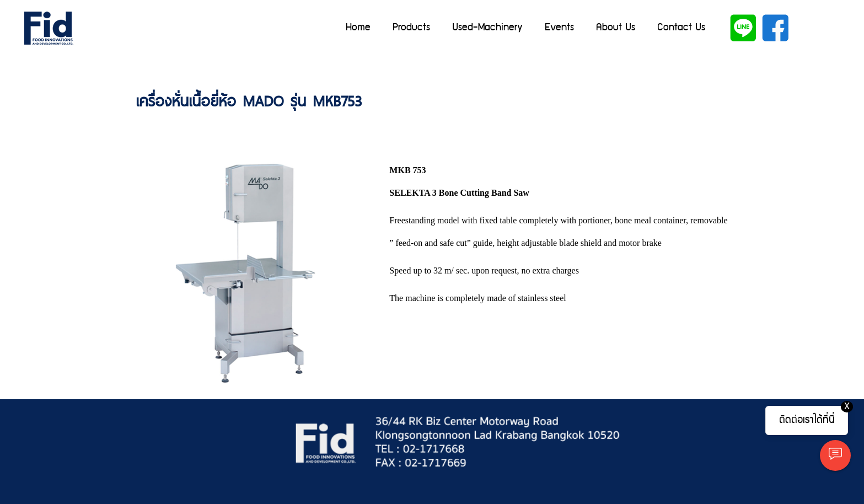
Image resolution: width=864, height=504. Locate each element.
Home (358, 27)
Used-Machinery (487, 27)
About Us (616, 27)
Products (411, 27)
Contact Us (681, 27)
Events (559, 27)
